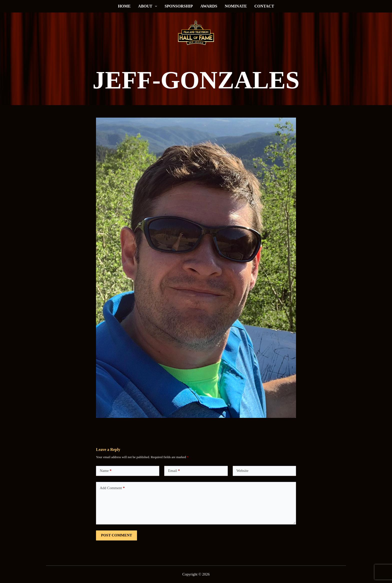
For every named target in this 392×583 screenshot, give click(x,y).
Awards (209, 6)
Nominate (236, 6)
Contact (264, 6)
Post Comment (116, 535)
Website (242, 471)
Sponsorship (179, 6)
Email (174, 471)
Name (106, 471)
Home (124, 6)
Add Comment (112, 488)
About (148, 6)
